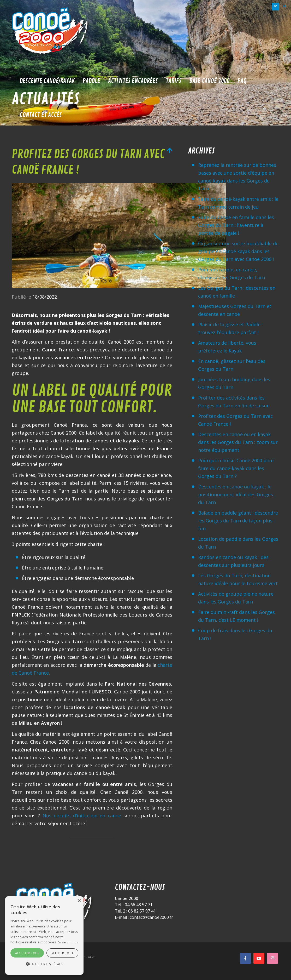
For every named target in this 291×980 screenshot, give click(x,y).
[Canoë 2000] (51, 31)
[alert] (44, 936)
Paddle (91, 81)
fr (275, 6)
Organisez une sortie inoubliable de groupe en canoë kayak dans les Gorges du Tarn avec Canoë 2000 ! (238, 251)
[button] (44, 964)
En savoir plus (68, 942)
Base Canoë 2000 (209, 81)
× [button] (79, 901)
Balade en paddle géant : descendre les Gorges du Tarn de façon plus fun (238, 521)
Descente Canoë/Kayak (47, 81)
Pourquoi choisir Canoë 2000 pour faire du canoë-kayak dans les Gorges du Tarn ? (236, 468)
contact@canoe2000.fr (151, 917)
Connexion (88, 957)
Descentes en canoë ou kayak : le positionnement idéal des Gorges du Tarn (236, 494)
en (285, 6)
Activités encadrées (133, 81)
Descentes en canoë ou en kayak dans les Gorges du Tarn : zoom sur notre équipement (238, 442)
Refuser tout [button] (63, 953)
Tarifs (174, 81)
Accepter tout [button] (27, 953)
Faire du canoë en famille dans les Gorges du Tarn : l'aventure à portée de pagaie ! (236, 225)
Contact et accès (41, 115)
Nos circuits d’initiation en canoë (82, 816)
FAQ (242, 81)
